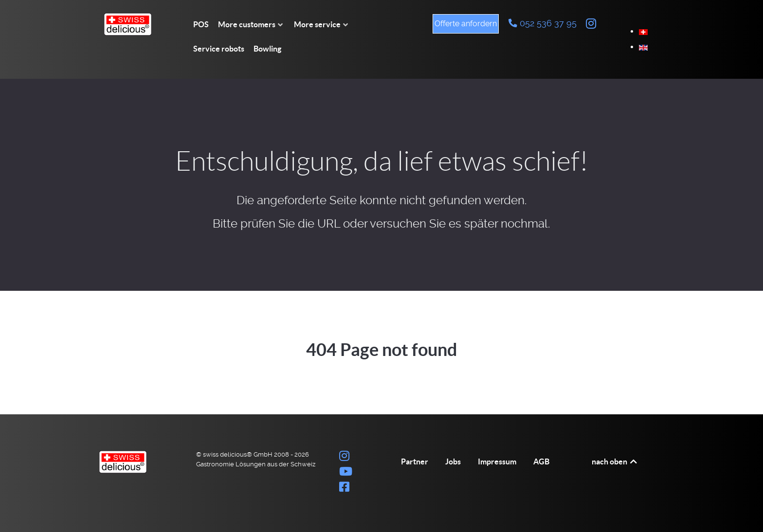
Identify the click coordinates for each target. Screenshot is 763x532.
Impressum (497, 461)
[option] (643, 31)
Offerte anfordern (466, 24)
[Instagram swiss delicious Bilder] (591, 24)
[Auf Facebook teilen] (345, 488)
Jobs (453, 461)
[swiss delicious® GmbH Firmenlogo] (133, 24)
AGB (541, 461)
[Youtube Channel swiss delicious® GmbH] (346, 473)
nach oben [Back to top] (615, 461)
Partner (415, 461)
